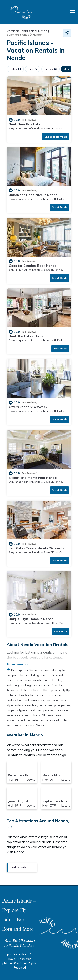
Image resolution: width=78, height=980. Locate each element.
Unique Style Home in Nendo (31, 619)
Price (31, 69)
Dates (13, 69)
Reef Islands (18, 867)
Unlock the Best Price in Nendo (33, 195)
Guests (49, 69)
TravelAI (13, 959)
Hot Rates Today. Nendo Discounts (37, 548)
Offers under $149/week (28, 407)
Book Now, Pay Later (25, 124)
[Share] (67, 33)
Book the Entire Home (26, 336)
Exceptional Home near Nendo (33, 478)
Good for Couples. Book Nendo (33, 266)
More (67, 69)
